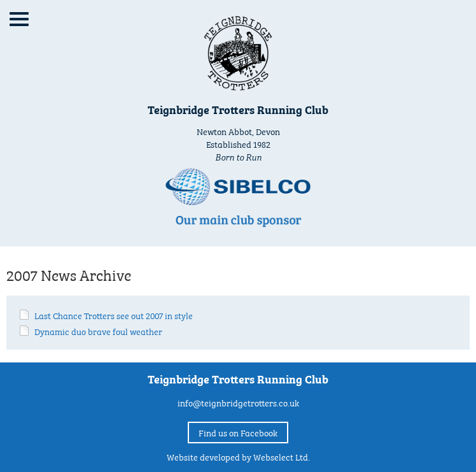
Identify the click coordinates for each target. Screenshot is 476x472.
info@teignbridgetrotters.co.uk (238, 402)
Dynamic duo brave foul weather (98, 331)
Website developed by (238, 456)
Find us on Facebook (238, 432)
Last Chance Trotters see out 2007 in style (114, 315)
